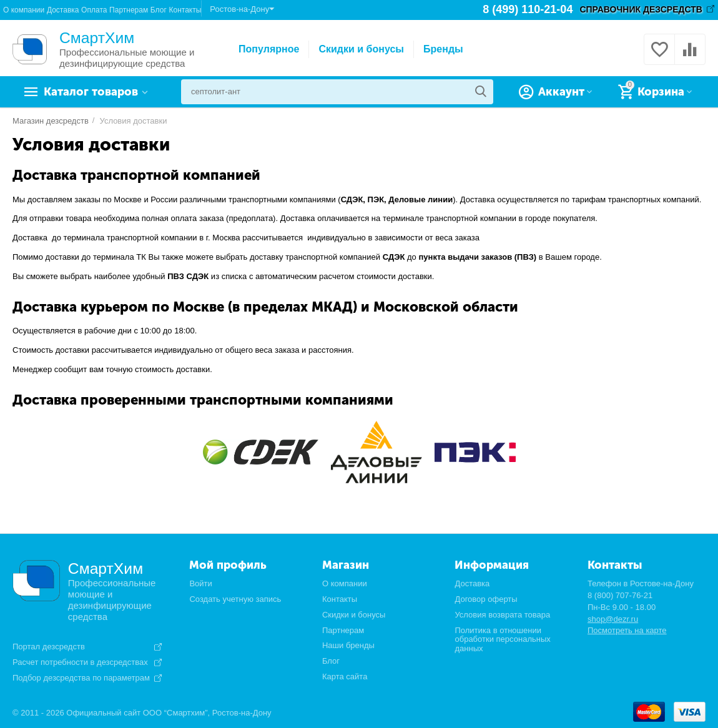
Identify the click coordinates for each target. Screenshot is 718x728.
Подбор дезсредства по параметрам (81, 678)
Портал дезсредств (49, 647)
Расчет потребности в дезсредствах (80, 662)
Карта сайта (345, 676)
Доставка (63, 10)
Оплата (94, 10)
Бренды (443, 49)
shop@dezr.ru (613, 619)
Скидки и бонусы (361, 49)
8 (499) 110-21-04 (528, 9)
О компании (24, 10)
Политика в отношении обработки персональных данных (502, 640)
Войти (200, 583)
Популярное (269, 49)
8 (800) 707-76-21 (620, 595)
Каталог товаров (91, 92)
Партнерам (129, 10)
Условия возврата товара (502, 615)
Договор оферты (486, 599)
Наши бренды (348, 645)
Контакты (185, 10)
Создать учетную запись (235, 599)
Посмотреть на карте (627, 630)
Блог (159, 10)
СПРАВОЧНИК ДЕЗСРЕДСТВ (641, 9)
